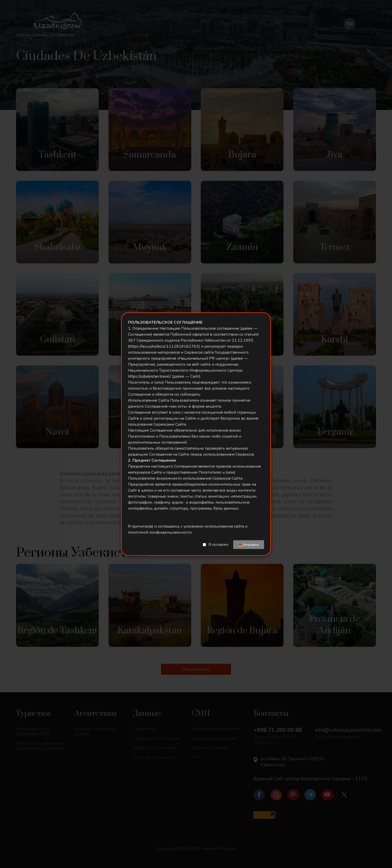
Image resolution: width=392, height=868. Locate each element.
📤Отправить (249, 544)
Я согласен (218, 545)
